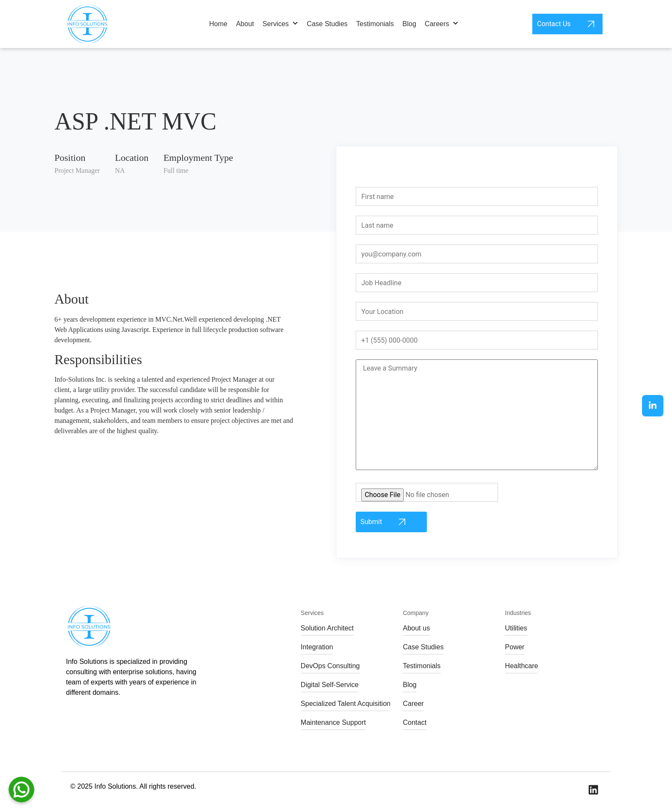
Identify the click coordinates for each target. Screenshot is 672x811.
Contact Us (567, 24)
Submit (385, 522)
